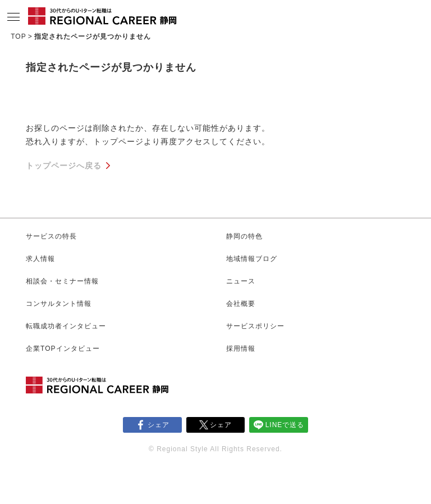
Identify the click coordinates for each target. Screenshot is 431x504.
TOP (18, 36)
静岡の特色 (244, 236)
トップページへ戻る (64, 166)
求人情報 (40, 259)
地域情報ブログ (252, 259)
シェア (159, 425)
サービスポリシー (255, 326)
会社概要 (241, 304)
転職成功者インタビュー (66, 326)
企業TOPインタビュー (63, 349)
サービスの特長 (51, 236)
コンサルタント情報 (59, 304)
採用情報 (241, 349)
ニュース (241, 281)
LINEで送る (285, 425)
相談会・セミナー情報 (62, 281)
